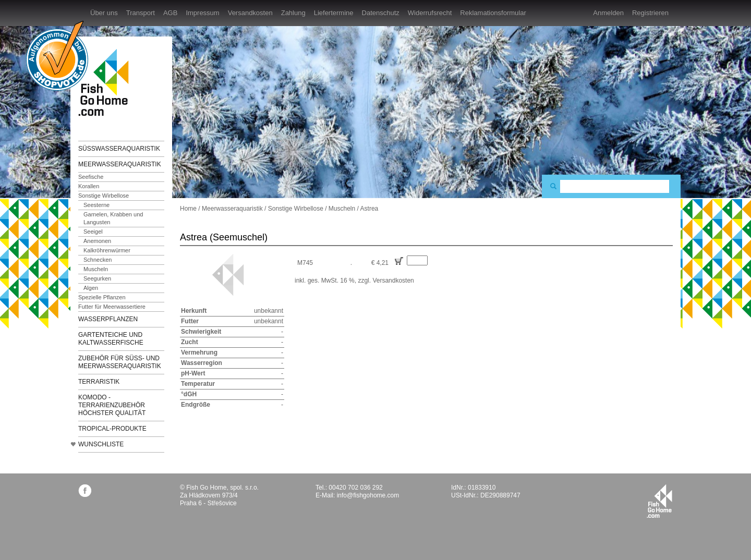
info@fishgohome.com (368, 495)
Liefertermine (334, 13)
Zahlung (293, 13)
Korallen (89, 186)
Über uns (104, 13)
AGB (170, 13)
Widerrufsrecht (430, 13)
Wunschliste (101, 444)
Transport (141, 13)
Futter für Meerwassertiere (112, 307)
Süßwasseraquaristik (119, 149)
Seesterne (96, 205)
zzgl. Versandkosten (386, 281)
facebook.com (85, 490)
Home (188, 209)
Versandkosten (250, 13)
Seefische (91, 177)
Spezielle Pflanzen (102, 297)
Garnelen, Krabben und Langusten (113, 218)
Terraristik (99, 382)
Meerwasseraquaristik (120, 164)
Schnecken (98, 260)
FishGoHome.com (107, 82)
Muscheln (96, 269)
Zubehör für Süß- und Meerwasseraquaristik (120, 362)
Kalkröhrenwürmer (107, 250)
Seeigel (93, 232)
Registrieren (650, 13)
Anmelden (608, 13)
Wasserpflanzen (108, 319)
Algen (91, 288)
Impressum (202, 13)
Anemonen (97, 241)
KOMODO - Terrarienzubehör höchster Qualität (112, 405)
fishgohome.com (659, 501)
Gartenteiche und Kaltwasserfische (111, 339)
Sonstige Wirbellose (104, 196)
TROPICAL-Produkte (112, 429)
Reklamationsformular (493, 13)
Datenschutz (381, 13)
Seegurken (97, 278)
